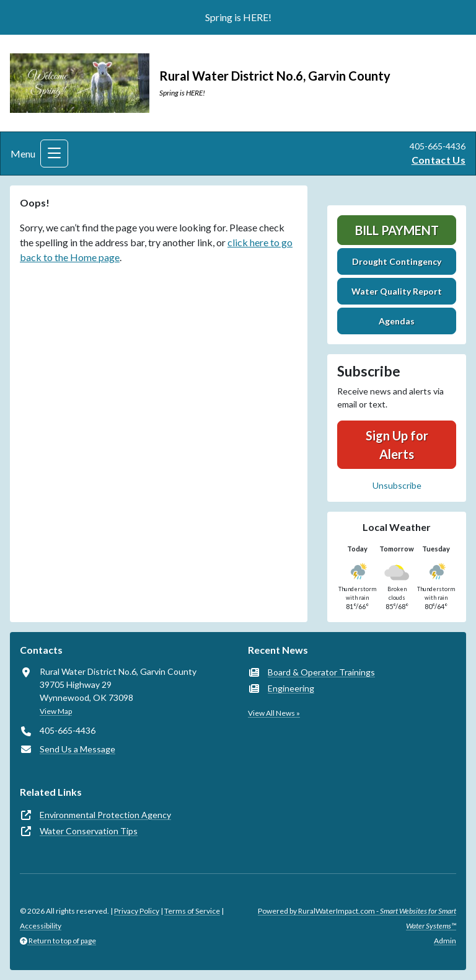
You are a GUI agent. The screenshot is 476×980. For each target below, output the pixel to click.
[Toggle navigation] (54, 154)
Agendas (397, 321)
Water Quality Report (397, 291)
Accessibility (41, 926)
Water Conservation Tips (89, 831)
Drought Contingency (397, 261)
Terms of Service (192, 911)
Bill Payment (397, 230)
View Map (56, 711)
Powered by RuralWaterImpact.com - (357, 918)
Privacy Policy (137, 911)
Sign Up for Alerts (397, 445)
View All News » (274, 713)
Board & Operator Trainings (321, 672)
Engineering (291, 688)
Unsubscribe (397, 485)
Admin (445, 941)
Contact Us (439, 160)
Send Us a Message (77, 749)
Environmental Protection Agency (105, 815)
